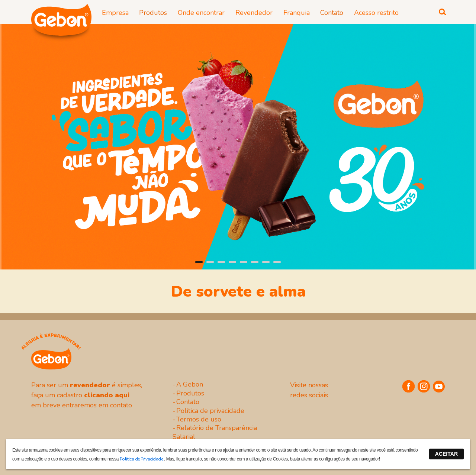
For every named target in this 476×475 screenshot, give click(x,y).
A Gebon (190, 384)
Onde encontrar (201, 13)
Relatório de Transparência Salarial (215, 432)
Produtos (190, 393)
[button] (199, 262)
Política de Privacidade (142, 459)
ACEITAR (446, 454)
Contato (188, 402)
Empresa (115, 13)
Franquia (297, 13)
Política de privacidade (210, 411)
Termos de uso (199, 419)
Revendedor (254, 13)
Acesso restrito (376, 13)
